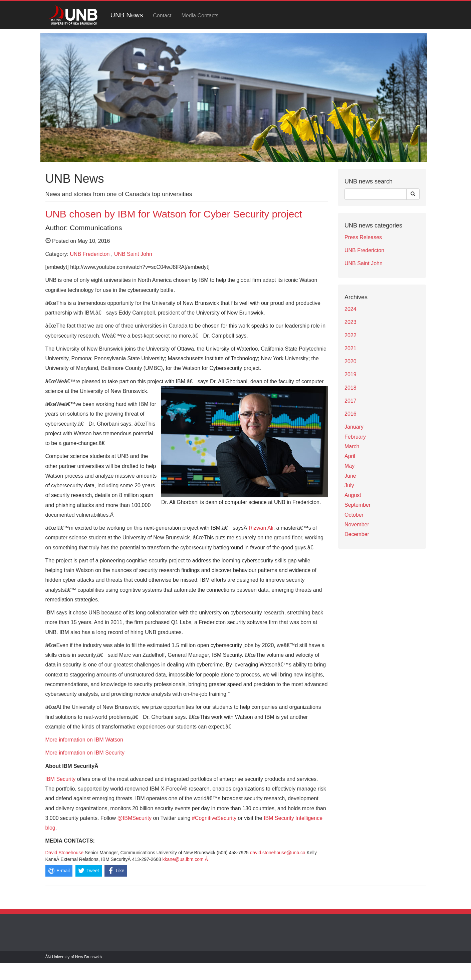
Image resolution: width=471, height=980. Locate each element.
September (358, 505)
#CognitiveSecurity (214, 818)
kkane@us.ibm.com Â (185, 859)
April (350, 456)
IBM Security (61, 779)
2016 (350, 414)
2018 (350, 388)
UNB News (127, 15)
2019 (350, 374)
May (349, 466)
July (349, 485)
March (352, 446)
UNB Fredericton (90, 254)
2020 (350, 361)
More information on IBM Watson (84, 740)
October (354, 515)
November (357, 525)
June (350, 476)
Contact (162, 16)
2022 (350, 335)
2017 (350, 401)
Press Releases (363, 237)
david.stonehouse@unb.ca (278, 853)
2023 (350, 322)
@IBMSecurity (135, 818)
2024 (350, 309)
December (357, 534)
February (355, 437)
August (353, 495)
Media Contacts (200, 16)
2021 (350, 348)
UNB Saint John (133, 254)
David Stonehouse (64, 853)
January (354, 427)
